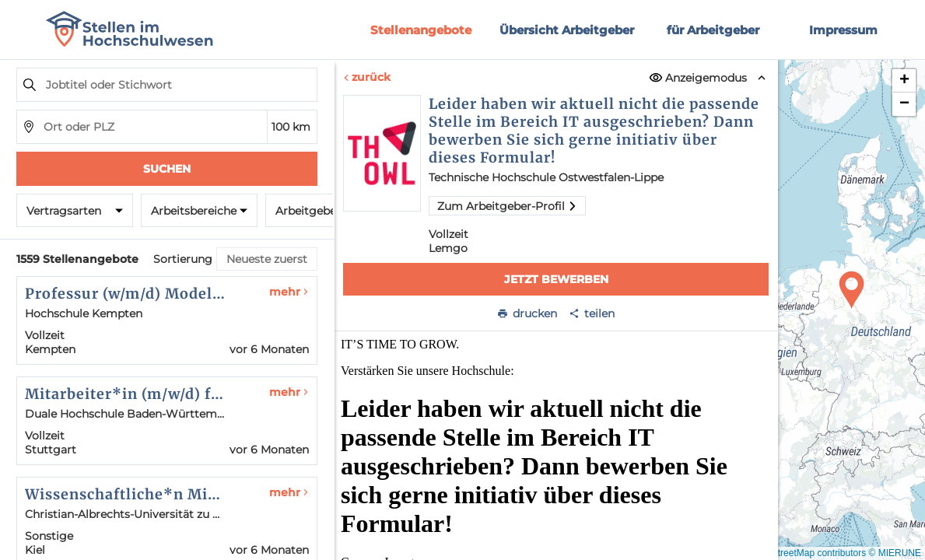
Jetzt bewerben (555, 279)
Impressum (843, 30)
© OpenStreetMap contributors (802, 553)
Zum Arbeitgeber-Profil (507, 206)
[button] (852, 290)
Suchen (167, 169)
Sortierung (183, 259)
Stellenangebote (421, 30)
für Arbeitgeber (713, 30)
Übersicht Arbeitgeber (567, 30)
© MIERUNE (895, 553)
